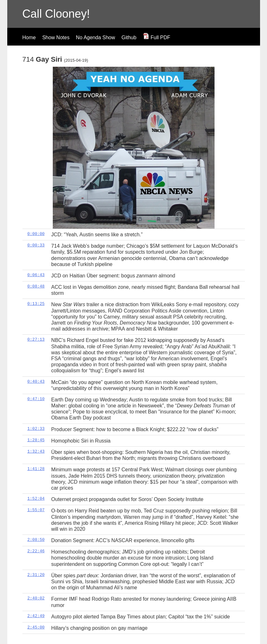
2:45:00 (36, 627)
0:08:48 (36, 286)
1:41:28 (36, 469)
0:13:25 (36, 304)
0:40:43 (36, 381)
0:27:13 (36, 339)
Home (29, 37)
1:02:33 (36, 429)
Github (129, 37)
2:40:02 (36, 598)
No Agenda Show (95, 37)
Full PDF (157, 37)
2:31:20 (36, 575)
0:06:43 (36, 275)
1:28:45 (36, 440)
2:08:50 (36, 540)
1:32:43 (36, 451)
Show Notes (56, 37)
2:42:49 (36, 616)
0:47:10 (36, 399)
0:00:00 (36, 234)
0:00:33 (36, 245)
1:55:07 (36, 510)
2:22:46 (36, 551)
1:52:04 (36, 498)
